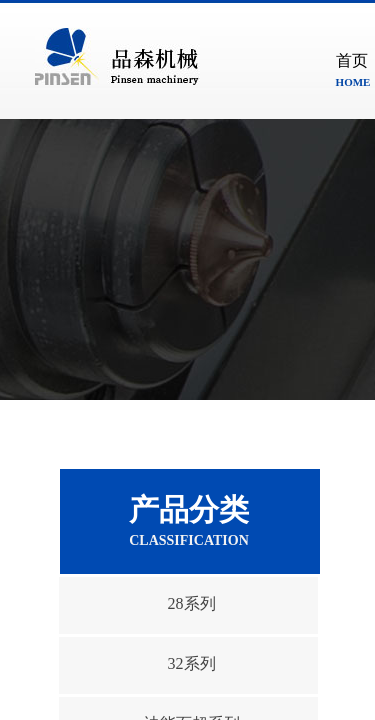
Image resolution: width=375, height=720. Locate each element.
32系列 (192, 663)
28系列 (192, 603)
